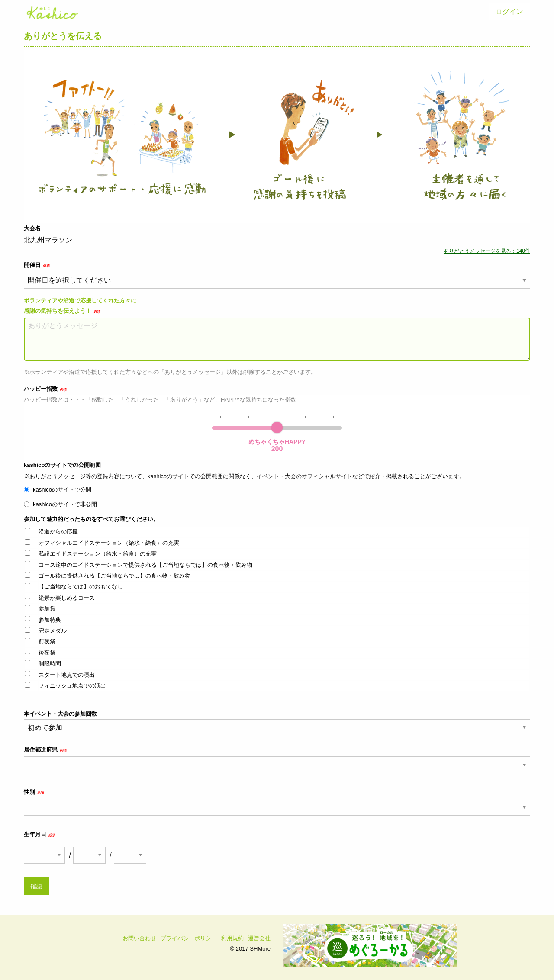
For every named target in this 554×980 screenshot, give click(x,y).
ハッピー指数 (45, 389)
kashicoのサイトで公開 (62, 490)
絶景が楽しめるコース (67, 598)
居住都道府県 (45, 750)
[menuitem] (509, 12)
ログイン (509, 11)
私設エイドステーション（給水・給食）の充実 (98, 554)
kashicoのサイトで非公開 (65, 504)
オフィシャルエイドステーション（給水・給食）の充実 (109, 543)
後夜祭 (47, 653)
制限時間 (50, 664)
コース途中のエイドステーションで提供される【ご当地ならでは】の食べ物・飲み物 (145, 565)
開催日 (37, 265)
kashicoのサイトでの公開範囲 (62, 465)
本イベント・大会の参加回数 (277, 723)
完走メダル (53, 631)
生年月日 (40, 834)
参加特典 (50, 620)
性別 (34, 792)
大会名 (32, 228)
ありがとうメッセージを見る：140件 (487, 251)
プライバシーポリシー (189, 938)
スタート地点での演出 (67, 675)
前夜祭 (47, 641)
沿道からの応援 (58, 532)
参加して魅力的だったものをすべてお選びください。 (91, 519)
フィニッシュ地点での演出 (72, 686)
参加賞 (47, 609)
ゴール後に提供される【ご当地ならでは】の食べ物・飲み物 (114, 576)
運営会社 (259, 938)
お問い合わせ (139, 938)
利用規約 (232, 938)
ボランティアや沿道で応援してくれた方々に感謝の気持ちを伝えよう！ (80, 305)
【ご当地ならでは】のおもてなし (81, 586)
